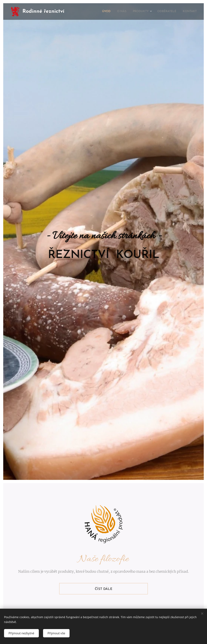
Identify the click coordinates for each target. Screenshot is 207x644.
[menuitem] (101, 12)
